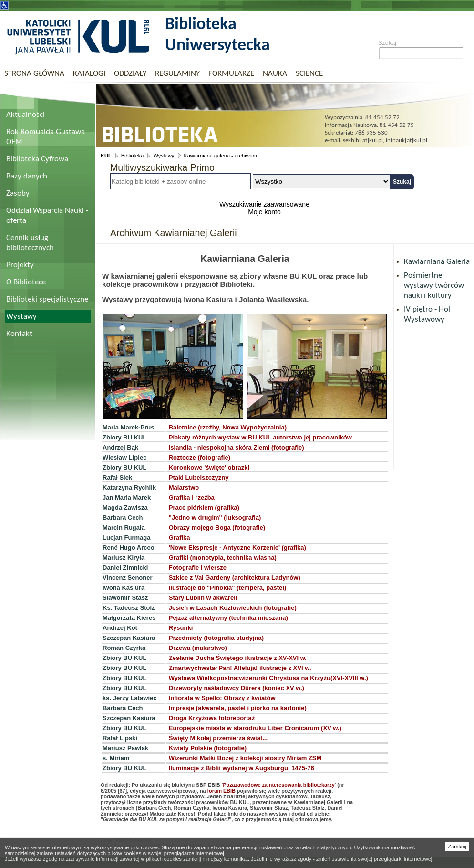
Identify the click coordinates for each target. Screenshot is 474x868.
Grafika (180, 538)
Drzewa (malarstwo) (198, 648)
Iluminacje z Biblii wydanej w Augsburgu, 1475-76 (242, 768)
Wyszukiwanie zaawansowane (264, 204)
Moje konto (264, 212)
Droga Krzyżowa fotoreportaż (212, 718)
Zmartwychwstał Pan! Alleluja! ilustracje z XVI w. (240, 668)
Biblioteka (133, 156)
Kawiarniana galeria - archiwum (220, 156)
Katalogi (89, 74)
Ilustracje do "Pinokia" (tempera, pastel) (227, 588)
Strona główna (34, 74)
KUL (106, 156)
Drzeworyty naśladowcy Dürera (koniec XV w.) (237, 688)
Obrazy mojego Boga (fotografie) (217, 528)
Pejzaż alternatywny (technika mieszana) (227, 618)
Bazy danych (27, 176)
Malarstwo (184, 487)
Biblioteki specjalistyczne (47, 299)
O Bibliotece (26, 282)
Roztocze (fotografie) (200, 457)
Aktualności (26, 115)
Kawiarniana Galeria (437, 262)
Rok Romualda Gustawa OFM (46, 137)
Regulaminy (177, 74)
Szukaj (387, 43)
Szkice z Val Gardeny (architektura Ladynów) (235, 578)
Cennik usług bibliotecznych (30, 243)
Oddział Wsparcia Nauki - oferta (47, 216)
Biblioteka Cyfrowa (37, 159)
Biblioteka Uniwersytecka (217, 35)
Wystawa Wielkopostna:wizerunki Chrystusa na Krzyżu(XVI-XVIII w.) (268, 678)
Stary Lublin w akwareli (203, 598)
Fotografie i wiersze (198, 568)
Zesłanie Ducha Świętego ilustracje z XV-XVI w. (238, 658)
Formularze (231, 74)
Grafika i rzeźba (192, 497)
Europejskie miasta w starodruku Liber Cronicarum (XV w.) (255, 728)
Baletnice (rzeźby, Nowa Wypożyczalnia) (228, 427)
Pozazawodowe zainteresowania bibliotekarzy (278, 785)
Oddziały (130, 74)
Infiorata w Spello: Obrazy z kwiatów (222, 698)
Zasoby (18, 193)
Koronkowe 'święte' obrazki (209, 467)
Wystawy (21, 317)
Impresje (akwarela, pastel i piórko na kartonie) (238, 708)
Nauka (275, 74)
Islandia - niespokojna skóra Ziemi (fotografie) (237, 447)
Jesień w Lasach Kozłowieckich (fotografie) (233, 608)
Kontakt (19, 334)
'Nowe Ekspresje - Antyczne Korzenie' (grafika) (237, 548)
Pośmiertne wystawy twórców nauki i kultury (434, 286)
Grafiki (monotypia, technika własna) (223, 558)
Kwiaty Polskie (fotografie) (208, 748)
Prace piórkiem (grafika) (204, 507)
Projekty (20, 265)
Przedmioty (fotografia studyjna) (216, 638)
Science (309, 74)
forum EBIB (222, 791)
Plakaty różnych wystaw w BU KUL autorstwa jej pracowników (260, 437)
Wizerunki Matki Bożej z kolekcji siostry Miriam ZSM (245, 758)
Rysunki (181, 628)
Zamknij (457, 847)
